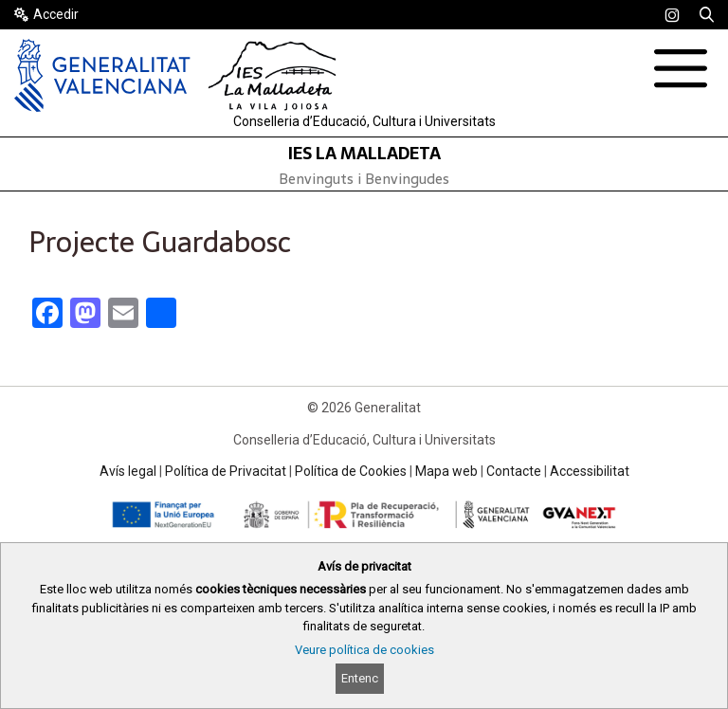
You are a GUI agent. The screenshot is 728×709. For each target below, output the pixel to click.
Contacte (514, 471)
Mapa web (446, 471)
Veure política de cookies (364, 650)
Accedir (56, 14)
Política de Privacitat (226, 471)
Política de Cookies (351, 471)
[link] (672, 15)
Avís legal (128, 471)
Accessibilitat (590, 471)
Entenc (360, 678)
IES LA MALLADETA (364, 153)
